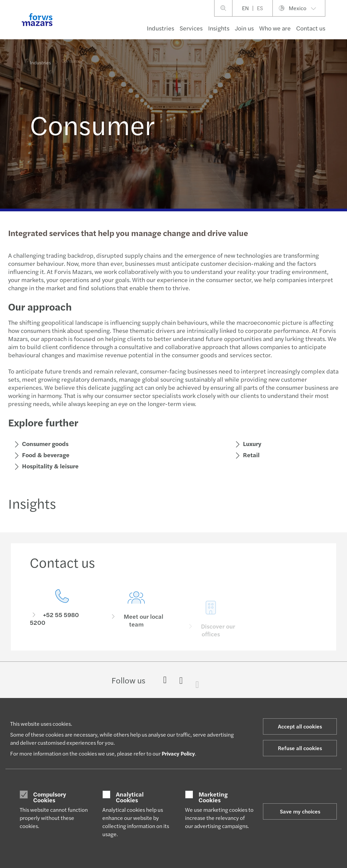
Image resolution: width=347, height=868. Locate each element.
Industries (160, 28)
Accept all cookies (300, 726)
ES (260, 8)
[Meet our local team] (137, 619)
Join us (244, 28)
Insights (219, 28)
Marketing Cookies (213, 797)
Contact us (311, 28)
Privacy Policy (178, 753)
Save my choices (300, 811)
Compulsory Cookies (50, 797)
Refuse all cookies (300, 748)
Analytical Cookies (130, 797)
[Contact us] (62, 609)
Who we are (275, 28)
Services (191, 28)
